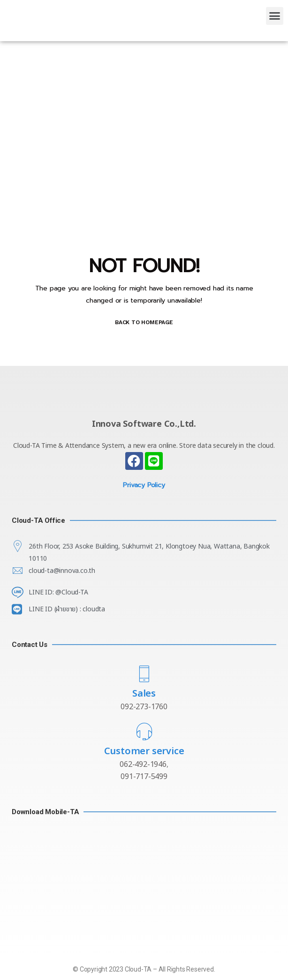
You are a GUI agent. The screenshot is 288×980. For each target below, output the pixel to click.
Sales (144, 694)
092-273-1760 (144, 707)
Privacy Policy (144, 485)
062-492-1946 (143, 765)
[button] (275, 16)
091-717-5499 (144, 777)
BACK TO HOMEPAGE (144, 322)
